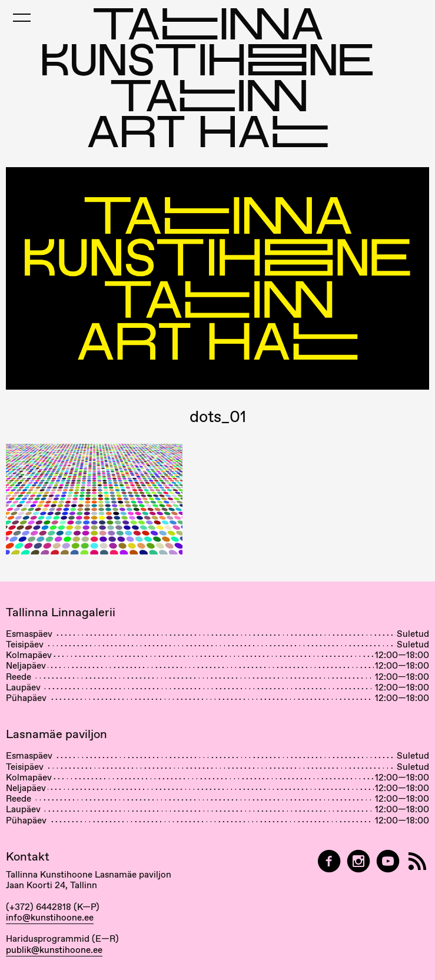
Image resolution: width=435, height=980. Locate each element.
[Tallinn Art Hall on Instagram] (358, 861)
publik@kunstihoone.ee (54, 950)
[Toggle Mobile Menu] (22, 18)
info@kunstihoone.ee (50, 918)
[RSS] (417, 861)
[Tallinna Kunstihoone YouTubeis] (388, 861)
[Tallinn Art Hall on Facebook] (329, 861)
